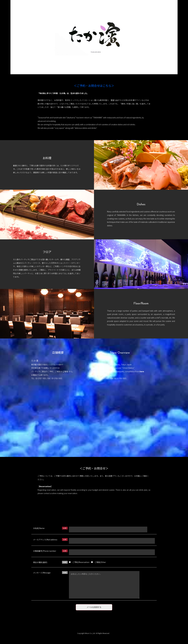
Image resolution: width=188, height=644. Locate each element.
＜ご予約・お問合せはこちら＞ (94, 86)
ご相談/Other (99, 562)
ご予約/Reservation (79, 562)
